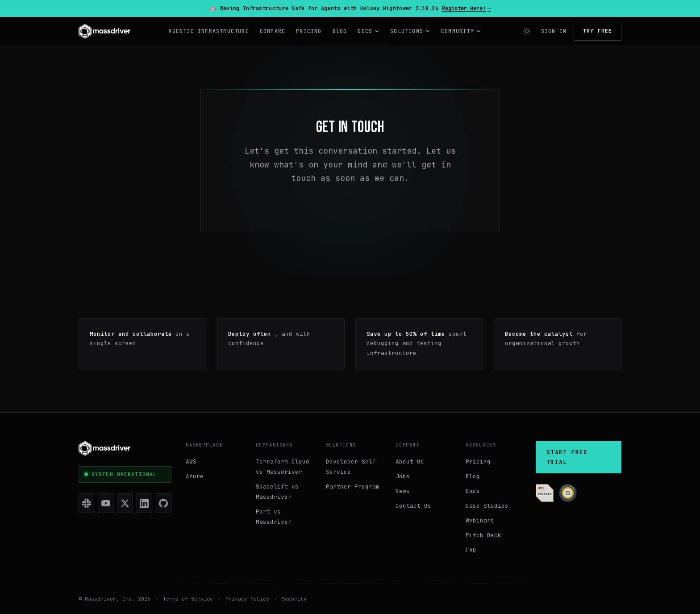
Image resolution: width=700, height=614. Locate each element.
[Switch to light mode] (527, 31)
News (403, 491)
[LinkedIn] (144, 503)
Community (461, 31)
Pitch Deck (483, 535)
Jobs (403, 476)
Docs (369, 31)
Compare (273, 31)
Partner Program (353, 487)
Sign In (554, 31)
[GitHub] (164, 503)
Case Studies (487, 506)
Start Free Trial (567, 457)
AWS (191, 462)
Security (294, 599)
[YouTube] (106, 503)
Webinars (480, 520)
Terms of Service (188, 599)
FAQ (471, 550)
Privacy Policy (247, 599)
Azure (195, 476)
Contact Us (413, 506)
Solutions (410, 31)
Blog (340, 31)
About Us (410, 462)
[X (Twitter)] (125, 503)
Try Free (598, 31)
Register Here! (466, 8)
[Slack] (86, 503)
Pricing (309, 31)
